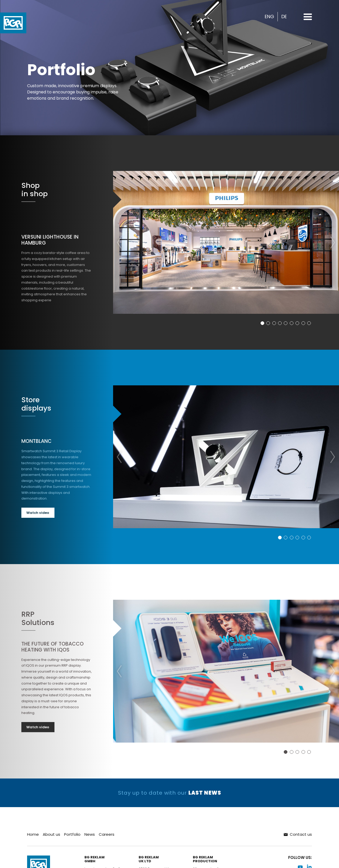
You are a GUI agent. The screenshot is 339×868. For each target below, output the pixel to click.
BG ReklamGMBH (94, 860)
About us (51, 834)
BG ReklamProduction (205, 860)
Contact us (298, 834)
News (90, 834)
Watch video (38, 513)
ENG (269, 17)
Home (33, 834)
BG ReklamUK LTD (149, 860)
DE (284, 17)
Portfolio (72, 834)
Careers (107, 834)
